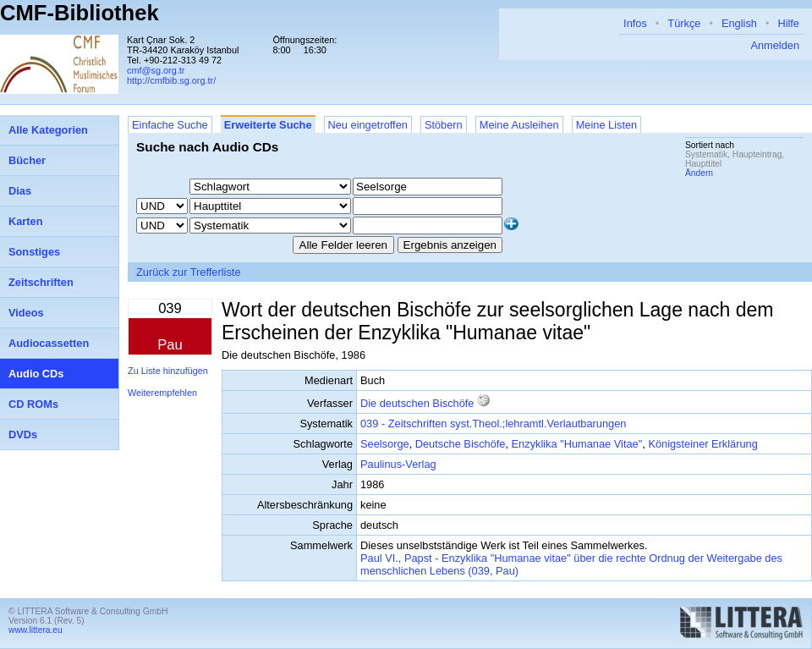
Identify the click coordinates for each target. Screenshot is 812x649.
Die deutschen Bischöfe (417, 403)
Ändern (699, 173)
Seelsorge (385, 444)
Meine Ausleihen (519, 125)
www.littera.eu (36, 630)
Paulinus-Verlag (398, 464)
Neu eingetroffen (368, 125)
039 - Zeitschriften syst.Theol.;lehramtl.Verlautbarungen (493, 423)
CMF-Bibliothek (80, 13)
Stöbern (444, 125)
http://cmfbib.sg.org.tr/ (171, 80)
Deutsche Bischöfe (461, 444)
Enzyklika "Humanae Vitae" (577, 444)
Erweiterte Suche (268, 125)
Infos (635, 23)
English (739, 23)
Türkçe (684, 23)
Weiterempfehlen (162, 393)
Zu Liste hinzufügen (168, 371)
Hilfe (788, 23)
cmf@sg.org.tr (156, 70)
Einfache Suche (170, 125)
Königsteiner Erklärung (702, 444)
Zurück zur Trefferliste (189, 272)
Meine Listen (607, 125)
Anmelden (775, 45)
